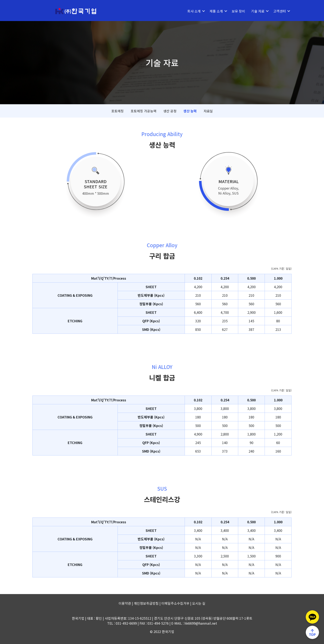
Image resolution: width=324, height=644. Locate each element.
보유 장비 (238, 11)
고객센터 (280, 11)
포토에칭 (118, 111)
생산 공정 (170, 111)
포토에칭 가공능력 (144, 111)
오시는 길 (199, 603)
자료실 (208, 111)
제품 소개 (216, 11)
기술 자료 (258, 11)
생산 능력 (190, 111)
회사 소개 (194, 11)
